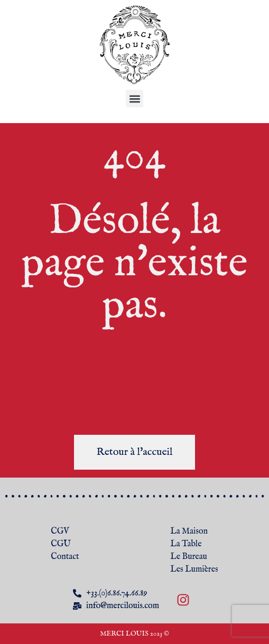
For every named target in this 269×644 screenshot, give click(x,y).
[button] (134, 99)
